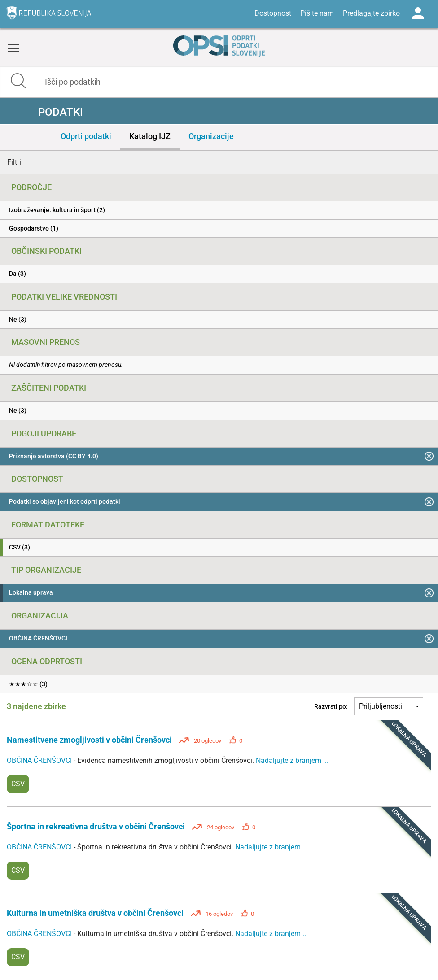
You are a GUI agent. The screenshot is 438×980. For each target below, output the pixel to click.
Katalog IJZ (150, 136)
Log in (418, 13)
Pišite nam (317, 13)
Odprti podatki (86, 136)
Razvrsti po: (331, 706)
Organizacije (211, 136)
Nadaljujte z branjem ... (292, 760)
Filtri (14, 162)
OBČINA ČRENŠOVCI (40, 760)
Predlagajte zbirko (371, 13)
